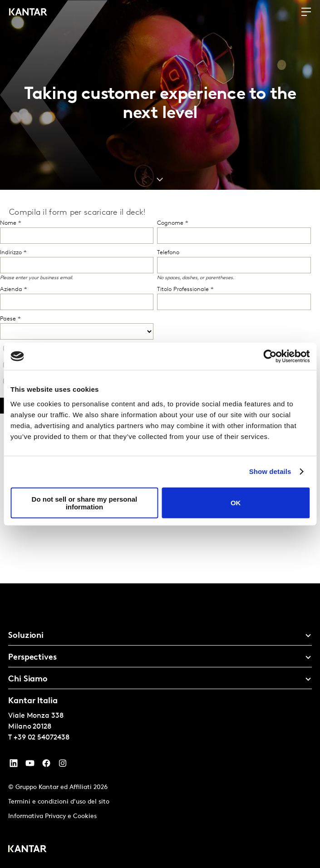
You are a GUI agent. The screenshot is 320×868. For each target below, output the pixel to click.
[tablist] (160, 726)
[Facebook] (46, 765)
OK (236, 503)
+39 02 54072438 (42, 738)
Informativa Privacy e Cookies (52, 816)
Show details (270, 471)
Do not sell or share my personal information (85, 503)
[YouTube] (14, 765)
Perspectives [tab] (32, 658)
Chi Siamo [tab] (28, 679)
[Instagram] (63, 765)
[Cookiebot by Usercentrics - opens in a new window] (270, 356)
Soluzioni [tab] (26, 636)
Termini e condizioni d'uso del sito (59, 802)
